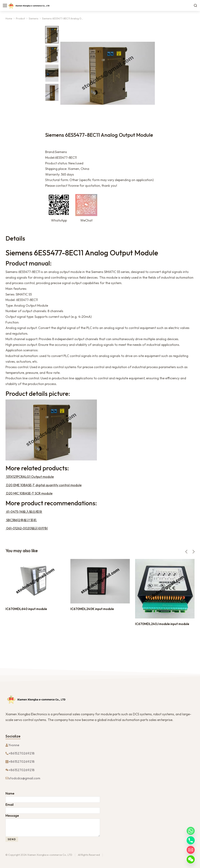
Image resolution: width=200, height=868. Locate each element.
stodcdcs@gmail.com (24, 778)
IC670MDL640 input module (26, 609)
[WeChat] (191, 859)
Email (10, 805)
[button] (186, 552)
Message (12, 816)
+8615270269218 (22, 753)
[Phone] (191, 840)
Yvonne (14, 745)
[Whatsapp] (191, 831)
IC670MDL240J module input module (162, 624)
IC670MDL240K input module (92, 609)
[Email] (191, 850)
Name (10, 793)
